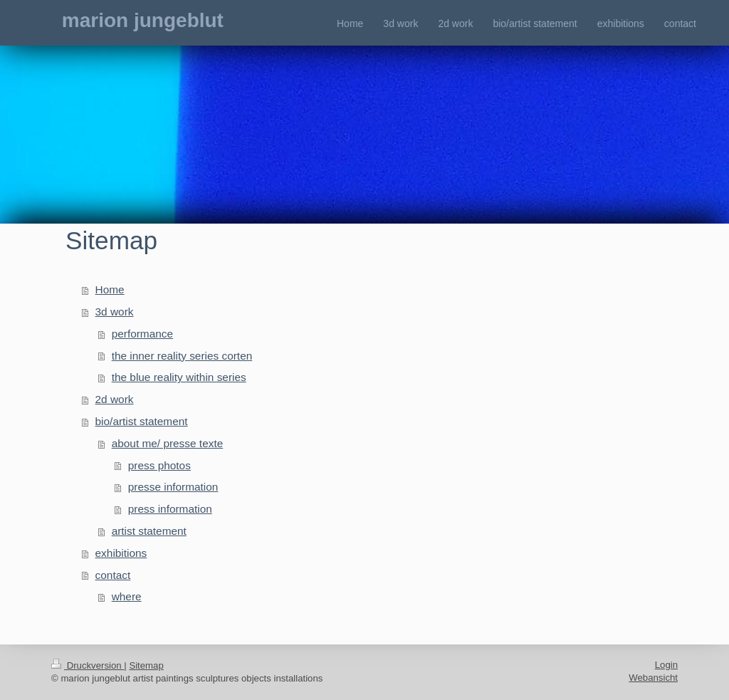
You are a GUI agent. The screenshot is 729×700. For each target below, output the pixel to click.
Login (666, 665)
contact (113, 575)
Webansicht (653, 678)
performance (142, 334)
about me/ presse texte (168, 443)
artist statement (149, 531)
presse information (173, 487)
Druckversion (88, 665)
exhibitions (121, 553)
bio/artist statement (142, 421)
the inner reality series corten (182, 356)
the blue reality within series (179, 377)
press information (170, 509)
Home (110, 289)
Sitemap (146, 665)
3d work (115, 312)
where (127, 596)
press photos (159, 465)
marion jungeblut (143, 20)
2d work (115, 399)
